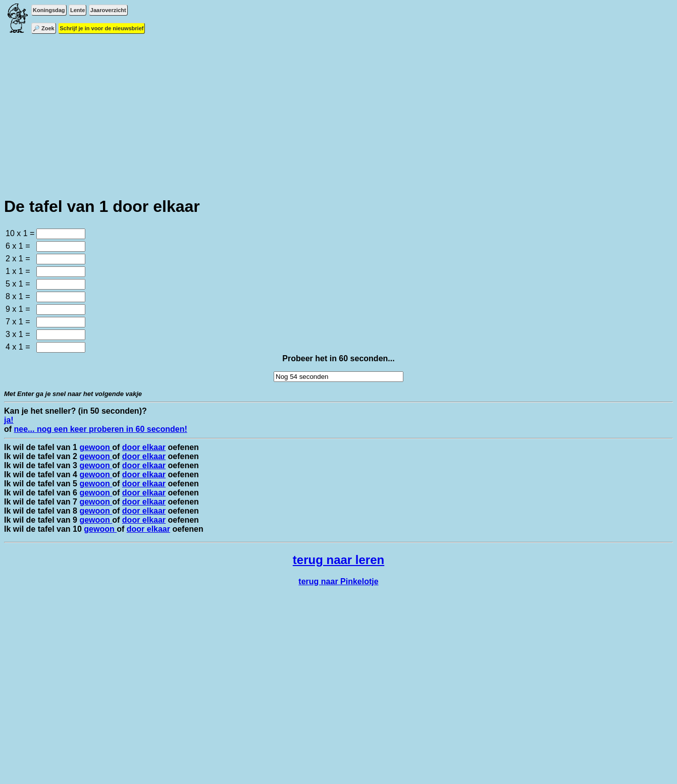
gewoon (96, 447)
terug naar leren (338, 560)
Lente (77, 10)
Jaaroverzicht (108, 10)
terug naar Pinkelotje (338, 581)
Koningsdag (49, 10)
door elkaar (144, 447)
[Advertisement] (339, 116)
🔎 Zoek (44, 28)
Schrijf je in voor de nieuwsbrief (101, 28)
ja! (9, 420)
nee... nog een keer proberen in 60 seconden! (101, 429)
